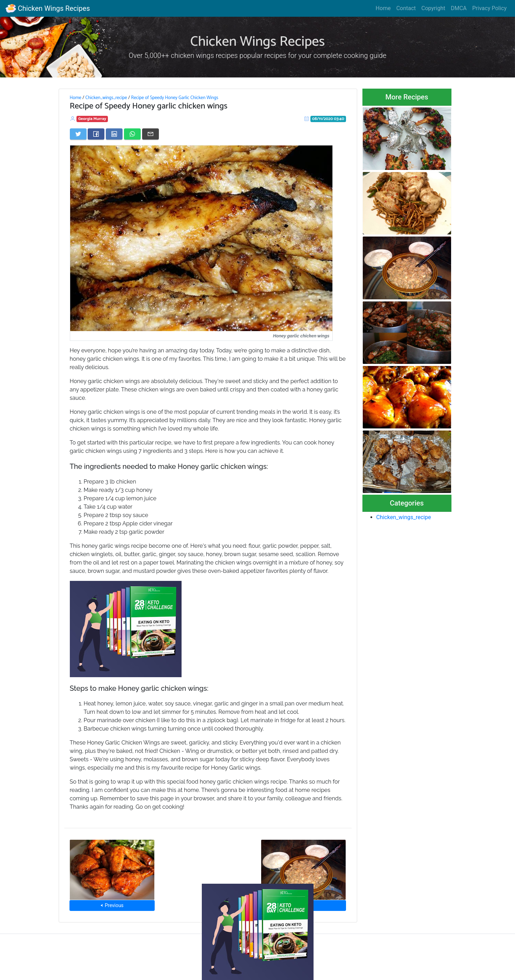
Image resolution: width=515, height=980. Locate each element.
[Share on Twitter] (78, 134)
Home (383, 8)
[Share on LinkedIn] (114, 134)
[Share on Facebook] (96, 134)
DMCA (459, 8)
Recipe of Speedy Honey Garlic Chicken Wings (175, 98)
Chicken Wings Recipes (48, 8)
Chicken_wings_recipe (106, 98)
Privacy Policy (490, 8)
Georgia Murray (92, 119)
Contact (406, 8)
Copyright (433, 8)
